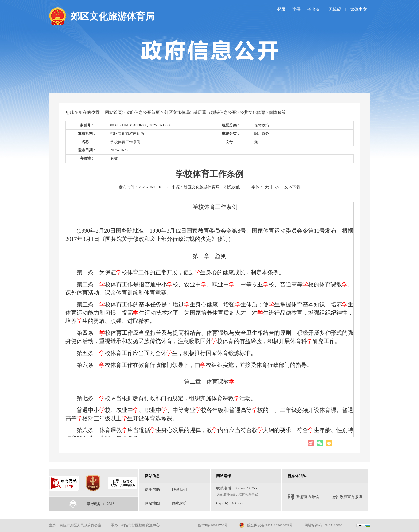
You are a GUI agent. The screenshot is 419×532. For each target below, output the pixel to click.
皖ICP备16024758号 (213, 525)
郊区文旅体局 (177, 112)
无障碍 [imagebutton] (335, 9)
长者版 (314, 9)
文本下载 (292, 187)
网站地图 (152, 503)
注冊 (296, 9)
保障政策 (277, 112)
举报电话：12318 (101, 504)
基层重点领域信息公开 (215, 112)
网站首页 (114, 112)
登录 (281, 9)
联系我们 (180, 490)
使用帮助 (152, 490)
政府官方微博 (347, 497)
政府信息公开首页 (143, 112)
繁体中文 (359, 9)
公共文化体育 (253, 112)
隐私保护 (180, 503)
